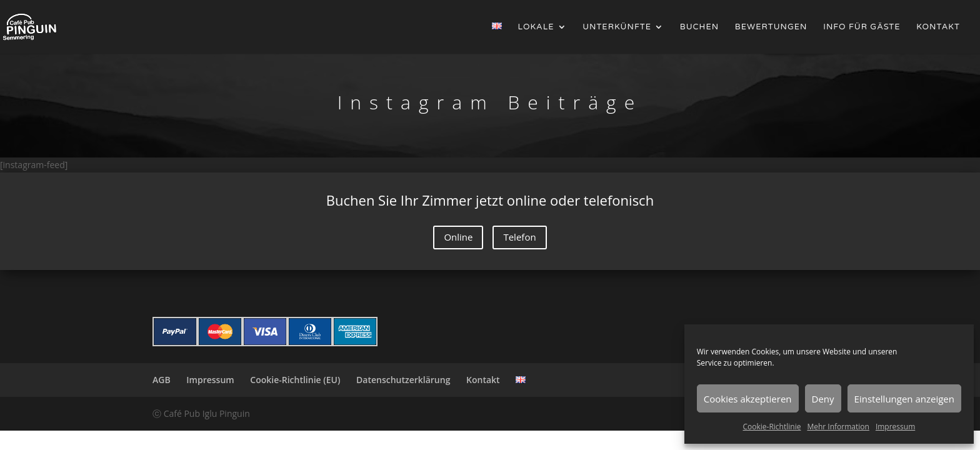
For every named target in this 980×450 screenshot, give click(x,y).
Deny (823, 399)
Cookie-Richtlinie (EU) (295, 380)
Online (458, 237)
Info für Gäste (862, 27)
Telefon (519, 237)
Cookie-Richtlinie (772, 427)
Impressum (895, 427)
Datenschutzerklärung (403, 380)
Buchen (699, 27)
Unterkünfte (617, 27)
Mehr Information (838, 427)
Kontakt (938, 27)
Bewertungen (771, 27)
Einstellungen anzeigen (904, 399)
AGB (162, 380)
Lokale (536, 27)
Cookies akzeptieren (748, 399)
